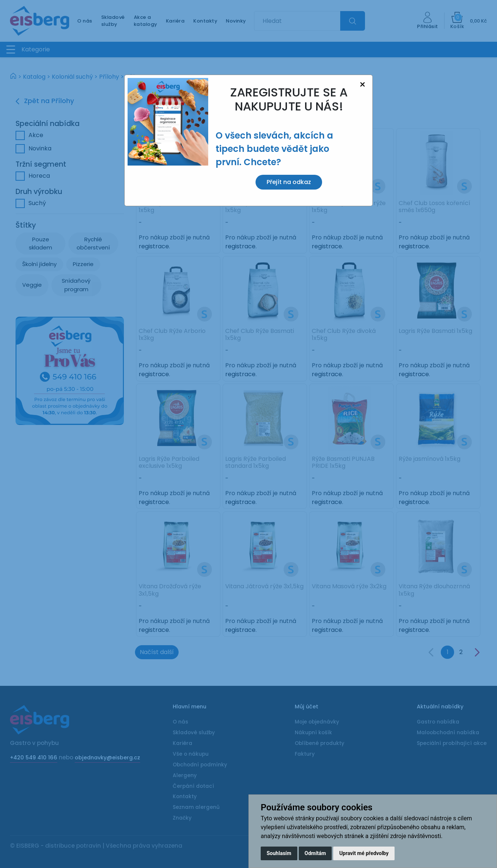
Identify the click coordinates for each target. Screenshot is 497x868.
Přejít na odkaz (289, 182)
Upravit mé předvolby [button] (364, 853)
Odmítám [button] (315, 853)
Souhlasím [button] (279, 853)
